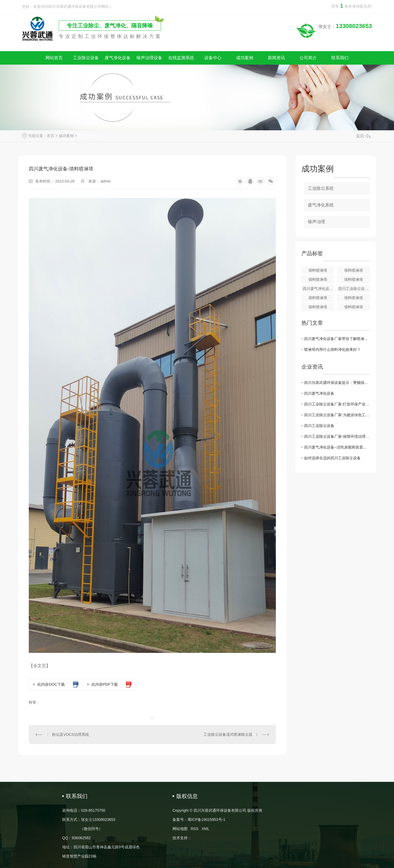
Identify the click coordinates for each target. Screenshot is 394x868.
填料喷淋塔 (318, 270)
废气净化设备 (118, 58)
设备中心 (213, 58)
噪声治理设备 (149, 58)
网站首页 (54, 58)
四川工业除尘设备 (319, 426)
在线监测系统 (181, 58)
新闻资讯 (276, 58)
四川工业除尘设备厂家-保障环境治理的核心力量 (337, 436)
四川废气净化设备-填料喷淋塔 (319, 289)
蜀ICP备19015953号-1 (206, 820)
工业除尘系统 (321, 188)
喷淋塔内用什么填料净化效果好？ (332, 349)
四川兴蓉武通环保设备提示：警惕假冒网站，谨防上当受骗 (337, 383)
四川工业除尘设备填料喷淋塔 (354, 289)
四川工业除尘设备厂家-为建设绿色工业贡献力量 (337, 415)
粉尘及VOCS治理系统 (71, 734)
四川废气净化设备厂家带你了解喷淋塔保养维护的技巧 (337, 339)
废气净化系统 (89, 136)
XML (205, 829)
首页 (51, 136)
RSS (195, 829)
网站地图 (180, 829)
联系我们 (340, 58)
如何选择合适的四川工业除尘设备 (332, 458)
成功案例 (245, 58)
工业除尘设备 (86, 58)
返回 (363, 136)
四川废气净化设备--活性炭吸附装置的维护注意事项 (337, 447)
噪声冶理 (316, 222)
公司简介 (308, 58)
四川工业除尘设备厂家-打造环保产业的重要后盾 (337, 404)
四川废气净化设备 (319, 393)
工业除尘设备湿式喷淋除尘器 (228, 734)
